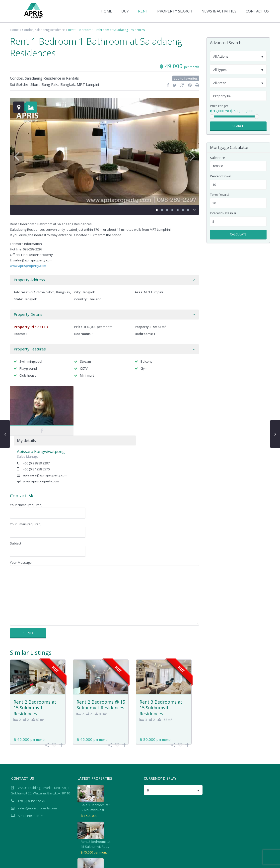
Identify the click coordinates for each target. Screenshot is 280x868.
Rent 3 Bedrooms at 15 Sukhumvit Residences (161, 658)
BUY (125, 11)
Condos (28, 30)
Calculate (238, 234)
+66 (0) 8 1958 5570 (31, 751)
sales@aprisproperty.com (37, 758)
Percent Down (221, 176)
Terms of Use (259, 861)
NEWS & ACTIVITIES (219, 11)
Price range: (219, 106)
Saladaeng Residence (50, 30)
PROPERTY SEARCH (175, 11)
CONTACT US (257, 11)
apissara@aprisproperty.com (108, 426)
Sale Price (217, 158)
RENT (143, 11)
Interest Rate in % (223, 213)
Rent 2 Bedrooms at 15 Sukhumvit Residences (35, 658)
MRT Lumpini (88, 84)
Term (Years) (219, 195)
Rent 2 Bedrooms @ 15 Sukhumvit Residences (101, 655)
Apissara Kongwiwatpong (104, 402)
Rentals (72, 78)
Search (238, 126)
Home (14, 30)
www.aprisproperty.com (28, 266)
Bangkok (68, 84)
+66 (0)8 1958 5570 (99, 420)
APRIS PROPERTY (30, 766)
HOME (106, 11)
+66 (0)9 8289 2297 (99, 414)
